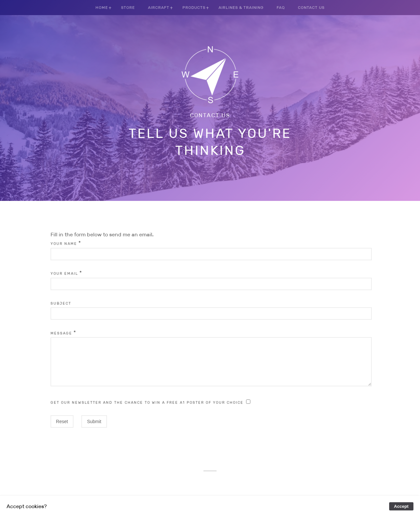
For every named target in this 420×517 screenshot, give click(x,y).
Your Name (64, 244)
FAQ (281, 7)
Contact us (210, 115)
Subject (61, 303)
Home (102, 7)
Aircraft (159, 7)
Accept (401, 506)
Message (61, 333)
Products (194, 7)
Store (128, 7)
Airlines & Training (241, 7)
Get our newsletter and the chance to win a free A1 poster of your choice (147, 410)
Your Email (64, 273)
